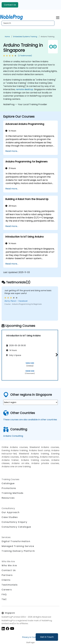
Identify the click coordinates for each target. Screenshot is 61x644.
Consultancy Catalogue (16, 527)
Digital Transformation (16, 541)
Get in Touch (47, 637)
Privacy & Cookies (31, 637)
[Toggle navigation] (58, 17)
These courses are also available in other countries (30, 420)
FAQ (4, 594)
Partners (7, 575)
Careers (7, 590)
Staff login (30, 642)
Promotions (9, 488)
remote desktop (24, 89)
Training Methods (13, 493)
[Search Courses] (28, 23)
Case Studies (10, 517)
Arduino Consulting (13, 436)
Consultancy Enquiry (14, 522)
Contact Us (10, 5)
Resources (8, 498)
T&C (4, 599)
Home (7, 37)
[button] (56, 355)
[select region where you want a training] (30, 402)
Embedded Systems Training (25, 37)
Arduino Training (48, 37)
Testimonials (10, 585)
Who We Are (9, 565)
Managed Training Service (18, 546)
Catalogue (8, 483)
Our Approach (11, 512)
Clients (6, 580)
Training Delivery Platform (18, 551)
